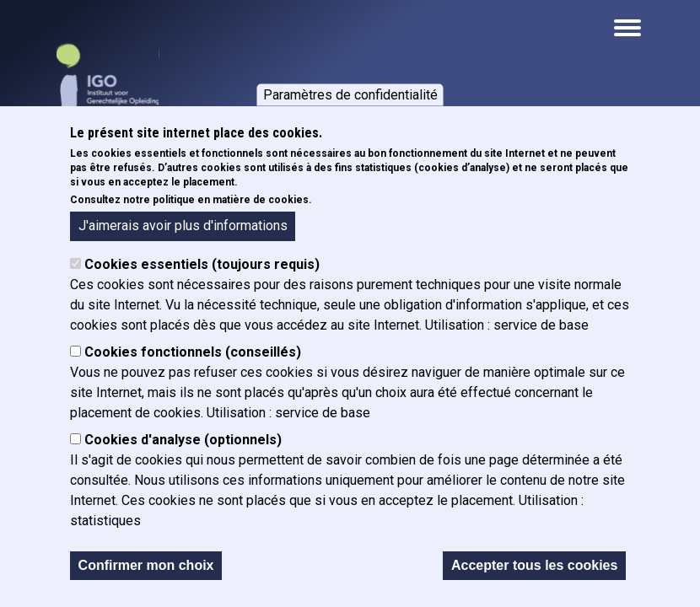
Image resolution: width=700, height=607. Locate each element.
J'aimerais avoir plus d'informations (183, 226)
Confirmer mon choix (146, 565)
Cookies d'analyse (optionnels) (183, 440)
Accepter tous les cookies (534, 565)
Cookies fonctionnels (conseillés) (193, 352)
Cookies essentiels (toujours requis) (202, 264)
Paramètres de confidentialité (350, 94)
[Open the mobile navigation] (627, 28)
